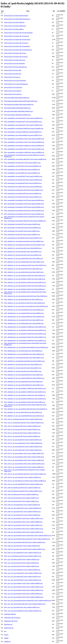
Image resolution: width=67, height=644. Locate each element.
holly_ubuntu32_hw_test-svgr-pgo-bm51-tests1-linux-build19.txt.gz (23, 252)
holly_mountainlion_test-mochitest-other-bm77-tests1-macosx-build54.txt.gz (25, 159)
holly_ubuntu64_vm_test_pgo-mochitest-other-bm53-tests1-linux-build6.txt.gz (26, 409)
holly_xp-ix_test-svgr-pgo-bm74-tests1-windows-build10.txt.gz (21, 563)
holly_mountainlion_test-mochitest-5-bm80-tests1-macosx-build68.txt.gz (24, 152)
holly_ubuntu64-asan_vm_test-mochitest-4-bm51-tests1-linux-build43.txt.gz (25, 337)
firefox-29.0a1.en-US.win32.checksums (15, 81)
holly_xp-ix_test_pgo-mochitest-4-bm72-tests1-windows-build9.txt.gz (23, 594)
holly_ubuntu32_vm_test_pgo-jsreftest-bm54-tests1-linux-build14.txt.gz (24, 272)
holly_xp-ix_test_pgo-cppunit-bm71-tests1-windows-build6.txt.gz (22, 570)
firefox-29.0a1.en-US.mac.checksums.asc (15, 67)
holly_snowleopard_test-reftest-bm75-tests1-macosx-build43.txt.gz (22, 228)
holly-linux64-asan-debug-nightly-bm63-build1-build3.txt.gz (21, 101)
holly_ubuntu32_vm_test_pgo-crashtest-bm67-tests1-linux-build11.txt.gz (24, 262)
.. (4, 13)
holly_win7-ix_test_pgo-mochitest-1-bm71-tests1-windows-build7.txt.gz (24, 453)
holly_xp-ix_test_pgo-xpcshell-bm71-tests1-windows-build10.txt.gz (23, 611)
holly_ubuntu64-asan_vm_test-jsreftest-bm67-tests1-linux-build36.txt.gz (24, 323)
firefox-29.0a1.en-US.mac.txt (12, 77)
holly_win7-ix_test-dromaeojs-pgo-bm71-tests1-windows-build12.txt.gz (24, 423)
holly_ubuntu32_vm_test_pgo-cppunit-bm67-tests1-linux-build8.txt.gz (23, 258)
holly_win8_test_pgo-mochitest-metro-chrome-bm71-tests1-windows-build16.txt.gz (27, 539)
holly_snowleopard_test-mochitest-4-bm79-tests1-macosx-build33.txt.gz (24, 210)
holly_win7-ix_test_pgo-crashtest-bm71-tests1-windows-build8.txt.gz (23, 443)
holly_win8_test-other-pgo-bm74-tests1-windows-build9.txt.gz (21, 494)
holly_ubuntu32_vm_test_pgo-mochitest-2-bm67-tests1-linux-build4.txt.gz (25, 279)
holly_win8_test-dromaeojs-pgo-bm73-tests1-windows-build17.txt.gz (23, 491)
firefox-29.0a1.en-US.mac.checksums (14, 63)
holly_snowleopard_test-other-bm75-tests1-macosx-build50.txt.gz (22, 224)
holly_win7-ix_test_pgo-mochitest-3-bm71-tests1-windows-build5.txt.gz (24, 460)
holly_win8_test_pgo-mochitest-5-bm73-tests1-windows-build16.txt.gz (24, 532)
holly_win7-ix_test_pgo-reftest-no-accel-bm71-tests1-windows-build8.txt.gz (25, 481)
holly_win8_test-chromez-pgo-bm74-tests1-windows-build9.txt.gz (22, 488)
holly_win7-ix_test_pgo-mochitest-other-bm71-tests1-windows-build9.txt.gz (25, 474)
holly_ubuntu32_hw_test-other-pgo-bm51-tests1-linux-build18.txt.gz (23, 248)
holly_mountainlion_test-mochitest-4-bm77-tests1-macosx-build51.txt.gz (24, 149)
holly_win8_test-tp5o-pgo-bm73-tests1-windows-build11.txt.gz (21, 501)
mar (5, 631)
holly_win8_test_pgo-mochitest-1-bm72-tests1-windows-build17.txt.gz (24, 518)
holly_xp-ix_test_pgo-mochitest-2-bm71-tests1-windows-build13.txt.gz (24, 587)
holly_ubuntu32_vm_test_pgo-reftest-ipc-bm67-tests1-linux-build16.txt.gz (24, 303)
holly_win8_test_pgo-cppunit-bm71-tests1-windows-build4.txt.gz (22, 505)
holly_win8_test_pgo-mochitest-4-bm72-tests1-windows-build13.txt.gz (24, 529)
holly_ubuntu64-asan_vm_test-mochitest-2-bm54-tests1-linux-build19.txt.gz (25, 330)
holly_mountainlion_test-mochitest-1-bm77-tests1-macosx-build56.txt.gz (24, 139)
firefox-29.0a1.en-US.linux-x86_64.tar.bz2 (16, 57)
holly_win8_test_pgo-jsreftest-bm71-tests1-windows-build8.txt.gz (22, 515)
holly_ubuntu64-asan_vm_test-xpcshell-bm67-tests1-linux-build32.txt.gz (24, 354)
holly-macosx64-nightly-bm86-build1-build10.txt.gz (18, 111)
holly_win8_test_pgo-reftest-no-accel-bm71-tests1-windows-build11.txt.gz (25, 549)
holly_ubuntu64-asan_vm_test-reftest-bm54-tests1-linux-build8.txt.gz (23, 351)
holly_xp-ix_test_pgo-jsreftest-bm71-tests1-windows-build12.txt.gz (23, 580)
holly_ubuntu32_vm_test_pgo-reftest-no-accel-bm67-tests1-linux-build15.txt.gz (26, 306)
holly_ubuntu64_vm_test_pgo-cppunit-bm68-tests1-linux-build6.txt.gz (23, 375)
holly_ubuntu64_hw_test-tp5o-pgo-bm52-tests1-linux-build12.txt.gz (23, 371)
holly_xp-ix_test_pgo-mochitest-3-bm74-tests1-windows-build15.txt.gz (24, 590)
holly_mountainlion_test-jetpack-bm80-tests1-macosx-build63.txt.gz (23, 132)
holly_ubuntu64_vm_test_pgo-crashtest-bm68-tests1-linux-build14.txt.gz (24, 378)
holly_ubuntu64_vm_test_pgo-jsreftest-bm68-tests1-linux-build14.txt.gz (24, 385)
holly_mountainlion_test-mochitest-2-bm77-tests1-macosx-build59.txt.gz (24, 142)
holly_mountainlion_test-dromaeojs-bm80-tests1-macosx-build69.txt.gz (24, 128)
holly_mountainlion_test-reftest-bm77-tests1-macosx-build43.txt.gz (23, 166)
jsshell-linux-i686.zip (10, 614)
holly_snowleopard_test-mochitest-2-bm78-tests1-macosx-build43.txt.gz (24, 204)
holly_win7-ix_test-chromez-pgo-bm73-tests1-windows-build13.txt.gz (23, 419)
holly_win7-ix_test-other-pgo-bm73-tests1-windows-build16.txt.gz (22, 426)
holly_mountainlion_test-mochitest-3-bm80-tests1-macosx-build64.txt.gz (24, 146)
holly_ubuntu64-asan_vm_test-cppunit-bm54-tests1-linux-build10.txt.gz (24, 313)
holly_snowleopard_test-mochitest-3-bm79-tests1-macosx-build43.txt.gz (24, 207)
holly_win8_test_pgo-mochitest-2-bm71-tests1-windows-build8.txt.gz (23, 522)
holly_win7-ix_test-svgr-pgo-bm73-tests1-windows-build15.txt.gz (22, 429)
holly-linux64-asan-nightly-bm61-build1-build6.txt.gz (19, 104)
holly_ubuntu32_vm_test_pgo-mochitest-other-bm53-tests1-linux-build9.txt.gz (26, 296)
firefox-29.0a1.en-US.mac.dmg (13, 70)
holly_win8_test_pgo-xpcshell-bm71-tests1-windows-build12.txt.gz (23, 553)
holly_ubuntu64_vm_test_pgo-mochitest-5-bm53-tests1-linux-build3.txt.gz (25, 402)
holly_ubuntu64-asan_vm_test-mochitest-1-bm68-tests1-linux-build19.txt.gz (25, 327)
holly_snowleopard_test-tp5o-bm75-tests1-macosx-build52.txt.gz (22, 234)
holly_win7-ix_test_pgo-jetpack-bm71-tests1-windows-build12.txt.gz (23, 447)
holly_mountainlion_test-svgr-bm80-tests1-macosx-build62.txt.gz (22, 169)
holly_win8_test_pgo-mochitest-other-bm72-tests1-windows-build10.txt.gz (25, 542)
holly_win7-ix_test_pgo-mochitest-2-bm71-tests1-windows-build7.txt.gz (24, 457)
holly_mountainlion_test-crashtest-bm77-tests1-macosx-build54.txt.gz (23, 125)
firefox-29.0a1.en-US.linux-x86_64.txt (15, 60)
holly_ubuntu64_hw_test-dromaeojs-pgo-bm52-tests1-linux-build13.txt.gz (24, 361)
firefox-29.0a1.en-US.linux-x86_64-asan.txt (16, 43)
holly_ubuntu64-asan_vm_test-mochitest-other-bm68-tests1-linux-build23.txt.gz (26, 347)
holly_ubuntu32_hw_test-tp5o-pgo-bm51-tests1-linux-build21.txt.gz (23, 255)
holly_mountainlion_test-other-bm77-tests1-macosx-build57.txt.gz (22, 163)
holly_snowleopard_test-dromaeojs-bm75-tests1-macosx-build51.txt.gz (24, 190)
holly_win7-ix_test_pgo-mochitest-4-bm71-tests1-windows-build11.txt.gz (24, 464)
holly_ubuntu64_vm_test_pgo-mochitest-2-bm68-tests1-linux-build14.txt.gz (25, 392)
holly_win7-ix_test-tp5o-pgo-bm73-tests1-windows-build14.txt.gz (22, 433)
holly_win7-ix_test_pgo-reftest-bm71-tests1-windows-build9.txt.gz (22, 477)
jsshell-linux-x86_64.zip (11, 621)
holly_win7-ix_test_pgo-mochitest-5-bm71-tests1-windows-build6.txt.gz (24, 467)
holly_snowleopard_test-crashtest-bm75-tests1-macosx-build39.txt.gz (23, 187)
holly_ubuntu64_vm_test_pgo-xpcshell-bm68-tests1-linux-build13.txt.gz (24, 416)
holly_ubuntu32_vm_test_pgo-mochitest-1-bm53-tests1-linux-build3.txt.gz (25, 275)
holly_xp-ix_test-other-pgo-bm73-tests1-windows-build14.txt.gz (22, 559)
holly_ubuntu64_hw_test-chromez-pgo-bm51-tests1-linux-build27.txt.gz (24, 358)
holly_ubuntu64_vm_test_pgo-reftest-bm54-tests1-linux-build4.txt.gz (23, 412)
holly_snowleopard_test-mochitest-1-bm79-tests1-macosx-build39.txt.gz (24, 200)
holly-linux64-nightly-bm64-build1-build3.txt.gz (17, 108)
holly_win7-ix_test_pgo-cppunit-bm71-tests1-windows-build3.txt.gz (23, 440)
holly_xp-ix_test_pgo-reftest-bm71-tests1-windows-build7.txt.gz (22, 607)
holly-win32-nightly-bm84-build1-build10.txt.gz (17, 115)
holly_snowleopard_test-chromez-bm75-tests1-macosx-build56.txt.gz (23, 180)
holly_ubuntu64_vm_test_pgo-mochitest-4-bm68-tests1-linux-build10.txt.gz (25, 399)
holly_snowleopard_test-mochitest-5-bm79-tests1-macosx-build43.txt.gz (24, 214)
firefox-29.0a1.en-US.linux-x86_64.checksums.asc (18, 50)
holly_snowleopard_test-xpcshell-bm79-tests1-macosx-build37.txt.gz (23, 238)
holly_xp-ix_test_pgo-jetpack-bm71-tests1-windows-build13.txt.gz (22, 576)
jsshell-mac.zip (8, 624)
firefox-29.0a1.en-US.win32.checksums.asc (16, 84)
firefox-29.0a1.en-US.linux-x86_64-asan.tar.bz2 (17, 39)
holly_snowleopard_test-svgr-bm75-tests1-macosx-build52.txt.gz (22, 231)
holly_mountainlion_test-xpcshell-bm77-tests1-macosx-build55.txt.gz (23, 176)
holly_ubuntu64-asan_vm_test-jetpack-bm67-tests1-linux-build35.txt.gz (24, 320)
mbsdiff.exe (7, 641)
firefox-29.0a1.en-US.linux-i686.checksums (16, 16)
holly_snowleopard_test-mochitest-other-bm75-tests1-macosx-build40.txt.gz (25, 221)
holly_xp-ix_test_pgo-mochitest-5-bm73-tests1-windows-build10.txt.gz (24, 597)
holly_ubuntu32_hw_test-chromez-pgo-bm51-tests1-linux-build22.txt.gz (24, 241)
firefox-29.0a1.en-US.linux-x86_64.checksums (17, 46)
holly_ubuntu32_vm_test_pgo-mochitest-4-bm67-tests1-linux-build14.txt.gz (25, 286)
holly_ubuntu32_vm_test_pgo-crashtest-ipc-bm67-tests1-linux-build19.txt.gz (25, 265)
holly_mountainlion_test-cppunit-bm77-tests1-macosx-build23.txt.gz (23, 122)
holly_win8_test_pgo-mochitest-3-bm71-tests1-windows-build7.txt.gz (23, 525)
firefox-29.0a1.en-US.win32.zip (13, 94)
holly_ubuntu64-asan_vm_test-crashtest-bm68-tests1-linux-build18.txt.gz (24, 317)
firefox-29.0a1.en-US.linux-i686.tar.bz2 (15, 26)
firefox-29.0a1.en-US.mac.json (13, 74)
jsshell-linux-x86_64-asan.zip (12, 618)
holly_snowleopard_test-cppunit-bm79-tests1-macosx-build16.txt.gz (23, 183)
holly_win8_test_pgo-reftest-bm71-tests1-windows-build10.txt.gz (22, 546)
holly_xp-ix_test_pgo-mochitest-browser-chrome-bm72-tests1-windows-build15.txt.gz (28, 600)
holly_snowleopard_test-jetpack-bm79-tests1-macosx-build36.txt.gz (23, 193)
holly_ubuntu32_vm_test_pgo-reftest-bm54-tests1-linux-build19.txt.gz (23, 299)
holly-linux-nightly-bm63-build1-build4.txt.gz (17, 98)
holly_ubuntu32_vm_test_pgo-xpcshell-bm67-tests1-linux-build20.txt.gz (24, 310)
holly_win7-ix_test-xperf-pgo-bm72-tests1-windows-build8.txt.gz (22, 436)
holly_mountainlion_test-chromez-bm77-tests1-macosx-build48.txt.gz (23, 118)
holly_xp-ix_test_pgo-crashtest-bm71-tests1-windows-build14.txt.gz (23, 573)
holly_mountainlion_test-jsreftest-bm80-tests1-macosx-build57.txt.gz (23, 135)
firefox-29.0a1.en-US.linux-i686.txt (14, 29)
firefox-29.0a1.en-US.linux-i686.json (14, 22)
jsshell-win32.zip (9, 628)
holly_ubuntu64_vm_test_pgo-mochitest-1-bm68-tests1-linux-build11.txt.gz (25, 388)
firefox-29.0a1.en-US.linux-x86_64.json (15, 53)
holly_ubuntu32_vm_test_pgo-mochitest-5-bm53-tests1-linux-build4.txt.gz (25, 289)
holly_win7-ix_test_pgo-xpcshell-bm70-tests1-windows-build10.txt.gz (23, 484)
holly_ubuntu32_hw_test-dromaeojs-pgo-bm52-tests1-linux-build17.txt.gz (24, 245)
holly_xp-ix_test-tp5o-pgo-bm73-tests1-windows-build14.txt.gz (22, 566)
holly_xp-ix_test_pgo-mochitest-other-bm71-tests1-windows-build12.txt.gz (25, 604)
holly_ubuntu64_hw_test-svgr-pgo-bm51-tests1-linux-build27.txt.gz (23, 368)
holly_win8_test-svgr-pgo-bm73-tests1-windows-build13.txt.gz (21, 498)
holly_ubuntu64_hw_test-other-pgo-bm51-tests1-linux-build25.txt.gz (23, 364)
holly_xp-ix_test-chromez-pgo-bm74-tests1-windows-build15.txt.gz (23, 556)
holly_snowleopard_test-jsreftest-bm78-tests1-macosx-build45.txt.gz (23, 197)
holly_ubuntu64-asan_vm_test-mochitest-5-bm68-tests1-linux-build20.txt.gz (25, 340)
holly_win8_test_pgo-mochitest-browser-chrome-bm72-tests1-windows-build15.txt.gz (28, 535)
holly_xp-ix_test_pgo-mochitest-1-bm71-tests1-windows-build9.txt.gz (23, 583)
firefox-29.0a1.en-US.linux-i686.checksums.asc (17, 19)
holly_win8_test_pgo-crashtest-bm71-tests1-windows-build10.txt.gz (23, 508)
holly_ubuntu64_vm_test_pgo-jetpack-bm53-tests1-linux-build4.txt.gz (23, 382)
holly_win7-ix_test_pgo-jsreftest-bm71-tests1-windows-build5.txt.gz (23, 450)
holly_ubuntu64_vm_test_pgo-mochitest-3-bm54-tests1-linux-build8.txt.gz (25, 395)
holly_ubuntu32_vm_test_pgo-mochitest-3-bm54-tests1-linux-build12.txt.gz (25, 282)
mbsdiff (6, 638)
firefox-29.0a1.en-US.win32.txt (13, 91)
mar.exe (6, 635)
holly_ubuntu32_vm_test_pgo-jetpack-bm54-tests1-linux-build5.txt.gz (23, 269)
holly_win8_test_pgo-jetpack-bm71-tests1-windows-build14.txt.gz (22, 511)
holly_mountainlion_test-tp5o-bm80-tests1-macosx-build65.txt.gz (22, 173)
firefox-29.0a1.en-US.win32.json (13, 87)
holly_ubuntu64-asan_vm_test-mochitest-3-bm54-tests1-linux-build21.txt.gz (25, 334)
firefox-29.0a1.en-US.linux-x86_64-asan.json (17, 36)
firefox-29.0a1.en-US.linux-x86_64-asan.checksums (18, 33)
